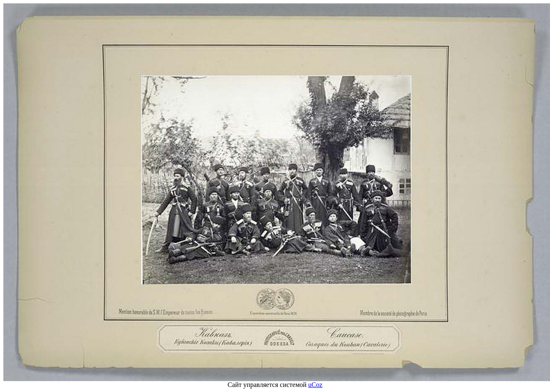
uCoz (315, 385)
